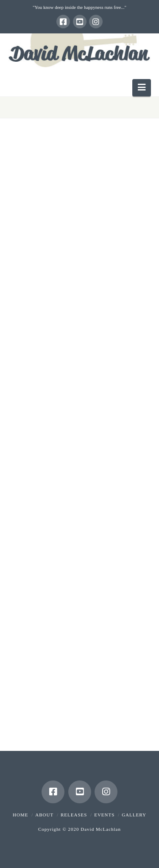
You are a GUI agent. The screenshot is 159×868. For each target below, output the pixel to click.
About (44, 815)
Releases (74, 815)
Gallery (134, 815)
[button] (142, 88)
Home (20, 815)
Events (104, 815)
